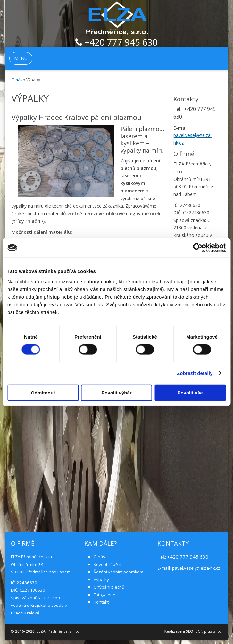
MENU (21, 58)
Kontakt (101, 602)
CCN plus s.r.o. (209, 631)
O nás (17, 80)
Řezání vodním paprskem (118, 572)
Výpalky (101, 580)
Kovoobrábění (107, 564)
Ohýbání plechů (109, 587)
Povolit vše (190, 392)
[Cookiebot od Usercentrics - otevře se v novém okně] (198, 248)
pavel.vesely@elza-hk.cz (196, 568)
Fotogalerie (104, 595)
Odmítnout (43, 392)
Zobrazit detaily (195, 373)
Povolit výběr (116, 392)
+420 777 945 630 (116, 43)
